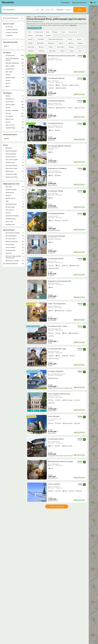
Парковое (42, 51)
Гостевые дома (15, 69)
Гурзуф (31, 43)
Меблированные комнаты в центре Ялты (62, 56)
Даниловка (41, 43)
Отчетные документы (15, 165)
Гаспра (71, 39)
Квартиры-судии (15, 78)
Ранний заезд (15, 171)
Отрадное (32, 51)
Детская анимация (15, 154)
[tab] (35, 72)
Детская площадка (15, 190)
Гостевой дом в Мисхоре (56, 78)
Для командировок (15, 236)
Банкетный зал (15, 193)
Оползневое (61, 47)
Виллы (15, 86)
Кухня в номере (15, 105)
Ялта (81, 51)
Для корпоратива (15, 239)
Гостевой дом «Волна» (55, 123)
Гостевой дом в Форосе (56, 439)
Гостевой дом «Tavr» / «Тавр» (58, 326)
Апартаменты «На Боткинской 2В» (60, 281)
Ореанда (72, 47)
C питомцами (15, 116)
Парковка (15, 113)
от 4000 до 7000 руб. (12, 32)
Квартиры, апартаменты (15, 63)
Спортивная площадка (15, 216)
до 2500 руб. (9, 27)
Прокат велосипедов (15, 168)
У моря (63, 32)
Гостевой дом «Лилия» (56, 191)
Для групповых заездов (15, 233)
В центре (15, 122)
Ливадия (81, 43)
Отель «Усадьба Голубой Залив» (59, 394)
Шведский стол (15, 99)
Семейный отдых (15, 128)
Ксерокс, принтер (15, 157)
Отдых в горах (15, 119)
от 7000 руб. (9, 35)
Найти (80, 10)
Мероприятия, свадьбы (15, 261)
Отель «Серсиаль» (54, 484)
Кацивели (52, 43)
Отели (30, 32)
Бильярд (15, 195)
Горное (80, 39)
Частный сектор (15, 56)
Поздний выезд (15, 163)
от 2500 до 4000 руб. (12, 30)
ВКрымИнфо (8, 3)
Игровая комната (15, 198)
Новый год (15, 253)
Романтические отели (15, 242)
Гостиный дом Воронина (56, 214)
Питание (15, 96)
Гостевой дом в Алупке (56, 259)
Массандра (32, 47)
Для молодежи (15, 244)
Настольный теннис (15, 204)
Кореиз (62, 43)
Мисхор (42, 47)
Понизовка (53, 51)
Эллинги (15, 83)
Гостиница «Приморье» (56, 371)
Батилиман (42, 39)
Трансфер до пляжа (15, 174)
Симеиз (63, 51)
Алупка (31, 39)
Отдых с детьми (15, 125)
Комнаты (15, 75)
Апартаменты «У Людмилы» (57, 168)
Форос (73, 51)
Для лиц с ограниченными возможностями (15, 257)
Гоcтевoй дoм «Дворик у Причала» (60, 146)
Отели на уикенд (15, 247)
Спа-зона (15, 213)
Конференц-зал (15, 224)
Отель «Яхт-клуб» (54, 416)
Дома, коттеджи (15, 66)
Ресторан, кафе (15, 207)
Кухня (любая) (15, 102)
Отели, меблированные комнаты (15, 59)
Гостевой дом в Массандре (57, 349)
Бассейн (15, 108)
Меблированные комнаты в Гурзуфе (60, 462)
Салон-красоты (15, 210)
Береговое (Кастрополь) (57, 39)
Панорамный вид (15, 250)
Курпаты (71, 43)
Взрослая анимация (15, 151)
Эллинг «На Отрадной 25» (57, 304)
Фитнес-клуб (15, 222)
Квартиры (55, 32)
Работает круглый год (15, 264)
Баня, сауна (15, 187)
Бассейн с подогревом (15, 110)
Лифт (15, 201)
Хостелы (15, 80)
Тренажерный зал (15, 219)
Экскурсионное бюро (15, 177)
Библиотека (15, 148)
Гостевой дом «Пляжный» (57, 236)
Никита (51, 47)
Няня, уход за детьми (15, 160)
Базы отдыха (15, 72)
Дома (48, 32)
